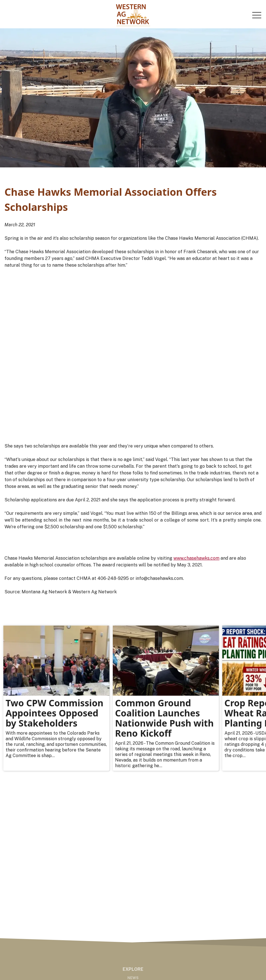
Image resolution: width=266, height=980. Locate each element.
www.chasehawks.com (196, 558)
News (133, 978)
